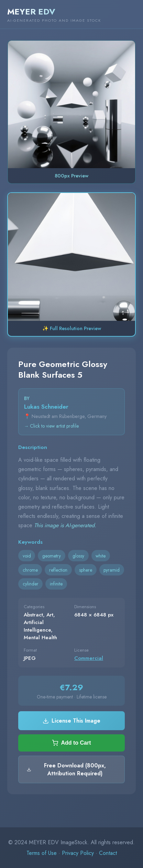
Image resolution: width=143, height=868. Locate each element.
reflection (58, 570)
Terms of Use (42, 853)
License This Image (71, 721)
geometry (52, 556)
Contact (108, 853)
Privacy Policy (78, 853)
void (27, 556)
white (101, 556)
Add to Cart (71, 743)
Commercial (89, 658)
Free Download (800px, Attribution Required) (66, 769)
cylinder (31, 584)
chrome (30, 570)
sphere (86, 570)
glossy (78, 556)
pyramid (112, 570)
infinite (56, 584)
